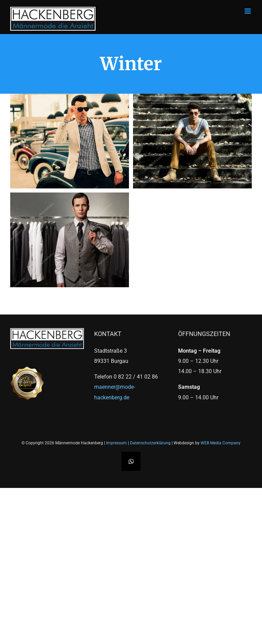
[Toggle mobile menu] (248, 11)
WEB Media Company (221, 443)
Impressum (117, 443)
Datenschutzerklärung (150, 443)
